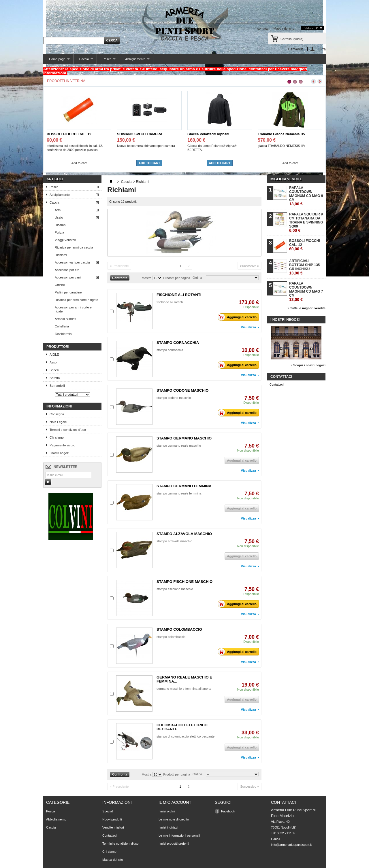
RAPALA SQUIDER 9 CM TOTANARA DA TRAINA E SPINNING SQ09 (306, 222)
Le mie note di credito (174, 819)
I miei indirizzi (168, 827)
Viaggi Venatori (65, 240)
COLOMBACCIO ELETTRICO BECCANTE (182, 727)
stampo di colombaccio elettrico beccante (186, 736)
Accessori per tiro (67, 270)
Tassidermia (63, 334)
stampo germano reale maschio (179, 446)
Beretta (55, 378)
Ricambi (61, 225)
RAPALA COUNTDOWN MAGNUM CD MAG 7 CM (306, 292)
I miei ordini (167, 811)
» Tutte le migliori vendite (306, 308)
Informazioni (59, 406)
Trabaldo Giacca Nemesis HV (282, 134)
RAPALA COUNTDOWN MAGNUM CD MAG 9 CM (306, 196)
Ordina (197, 278)
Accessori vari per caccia (72, 262)
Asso (53, 362)
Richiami (61, 255)
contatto (263, 29)
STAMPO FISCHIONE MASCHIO (184, 582)
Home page (57, 61)
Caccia (83, 61)
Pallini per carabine (68, 292)
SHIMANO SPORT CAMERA (140, 134)
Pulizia (59, 232)
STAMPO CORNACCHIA (178, 343)
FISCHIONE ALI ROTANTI (179, 295)
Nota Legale (58, 422)
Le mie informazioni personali (179, 835)
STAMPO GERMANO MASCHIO (184, 438)
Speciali (108, 811)
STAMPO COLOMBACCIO (179, 629)
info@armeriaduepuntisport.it (291, 845)
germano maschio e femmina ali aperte (184, 689)
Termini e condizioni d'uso (68, 430)
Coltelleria (62, 326)
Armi (58, 210)
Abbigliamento (134, 61)
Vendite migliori (113, 827)
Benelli (54, 370)
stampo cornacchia (170, 350)
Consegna (57, 414)
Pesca (106, 61)
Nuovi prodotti (112, 819)
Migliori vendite (286, 179)
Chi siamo (57, 437)
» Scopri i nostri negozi (308, 365)
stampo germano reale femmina (179, 493)
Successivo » (250, 266)
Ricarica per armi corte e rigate (76, 300)
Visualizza (248, 327)
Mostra (147, 278)
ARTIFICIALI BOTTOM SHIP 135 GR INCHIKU (304, 267)
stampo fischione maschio (175, 589)
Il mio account (175, 802)
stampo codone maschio (174, 398)
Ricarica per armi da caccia (74, 247)
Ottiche (60, 285)
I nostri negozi (59, 453)
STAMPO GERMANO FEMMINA (184, 486)
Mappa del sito (284, 29)
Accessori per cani (68, 277)
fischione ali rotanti (170, 302)
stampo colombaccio (171, 637)
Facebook (228, 811)
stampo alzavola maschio (174, 541)
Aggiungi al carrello (239, 317)
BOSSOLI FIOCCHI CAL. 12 (69, 134)
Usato (59, 217)
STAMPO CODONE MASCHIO (182, 390)
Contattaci (277, 385)
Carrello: (292, 39)
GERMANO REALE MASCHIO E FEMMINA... (184, 679)
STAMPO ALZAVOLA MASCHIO (184, 534)
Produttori (58, 347)
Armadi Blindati (65, 319)
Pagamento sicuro (62, 445)
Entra (322, 49)
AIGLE (54, 355)
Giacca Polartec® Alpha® (208, 134)
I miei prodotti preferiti (174, 844)
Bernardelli (57, 386)
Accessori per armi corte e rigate (73, 309)
